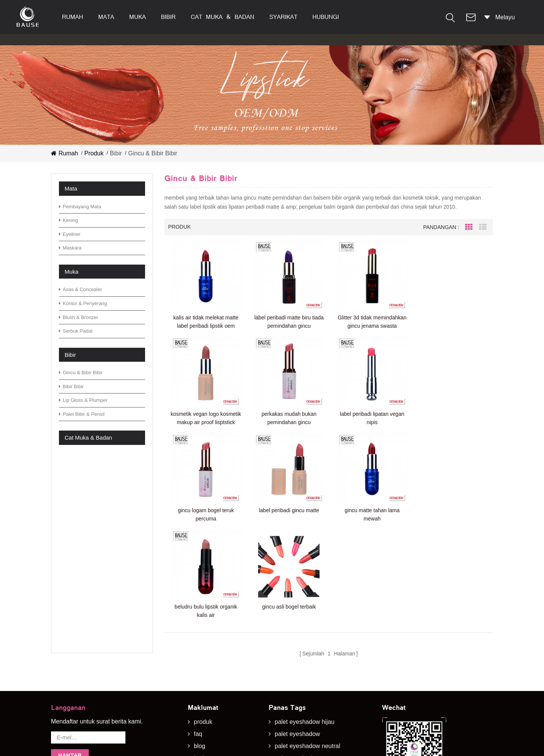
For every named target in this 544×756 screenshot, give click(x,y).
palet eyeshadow (297, 628)
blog (199, 640)
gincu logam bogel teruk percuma (370, 416)
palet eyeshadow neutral (307, 640)
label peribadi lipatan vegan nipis (287, 416)
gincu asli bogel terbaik (370, 508)
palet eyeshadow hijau (304, 616)
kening (68, 220)
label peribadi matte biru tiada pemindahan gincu (287, 321)
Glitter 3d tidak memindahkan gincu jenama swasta (370, 321)
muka (138, 17)
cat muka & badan (223, 17)
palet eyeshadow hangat (307, 688)
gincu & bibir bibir (81, 373)
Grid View (469, 227)
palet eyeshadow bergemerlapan (318, 700)
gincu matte (290, 724)
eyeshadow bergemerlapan (311, 712)
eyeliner (70, 234)
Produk (94, 153)
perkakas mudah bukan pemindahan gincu (206, 416)
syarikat (283, 17)
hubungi (326, 17)
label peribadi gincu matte (452, 412)
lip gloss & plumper (83, 400)
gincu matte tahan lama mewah (206, 512)
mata (106, 17)
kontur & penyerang (83, 303)
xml (199, 688)
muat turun (208, 664)
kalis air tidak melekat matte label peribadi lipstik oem (205, 321)
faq (198, 628)
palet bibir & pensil (82, 414)
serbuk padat (76, 331)
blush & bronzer (79, 317)
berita (201, 652)
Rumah (73, 17)
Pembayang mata (80, 207)
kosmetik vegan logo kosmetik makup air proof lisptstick (452, 321)
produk (203, 616)
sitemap (204, 676)
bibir (168, 17)
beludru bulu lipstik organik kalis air (287, 512)
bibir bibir (71, 387)
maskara (70, 248)
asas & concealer (80, 289)
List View (483, 227)
